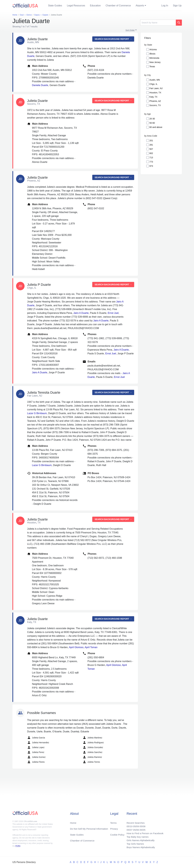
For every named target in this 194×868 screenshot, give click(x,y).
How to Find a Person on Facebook (144, 833)
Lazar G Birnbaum (37, 413)
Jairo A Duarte (81, 313)
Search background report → (113, 39)
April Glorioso (76, 647)
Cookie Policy (117, 834)
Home (73, 822)
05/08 (142, 825)
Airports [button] (140, 6)
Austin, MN (155, 80)
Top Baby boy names (137, 836)
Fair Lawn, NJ (156, 88)
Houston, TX (155, 93)
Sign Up (177, 6)
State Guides (55, 6)
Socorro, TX (155, 105)
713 (151, 158)
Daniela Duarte (40, 85)
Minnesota (154, 58)
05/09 (135, 825)
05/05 (142, 829)
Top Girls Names (134, 843)
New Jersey (155, 62)
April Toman (91, 647)
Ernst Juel (113, 313)
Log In (165, 6)
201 (151, 141)
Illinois (152, 54)
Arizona (153, 49)
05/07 (128, 829)
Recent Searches (135, 822)
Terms (113, 822)
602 (151, 153)
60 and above (156, 127)
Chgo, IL (153, 84)
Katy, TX (153, 97)
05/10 (128, 825)
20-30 (152, 119)
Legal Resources (76, 6)
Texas (152, 66)
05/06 (135, 829)
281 (151, 145)
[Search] (158, 23)
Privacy (114, 828)
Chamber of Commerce (118, 6)
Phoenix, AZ (155, 101)
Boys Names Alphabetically (140, 847)
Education (95, 6)
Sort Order (130, 30)
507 (151, 149)
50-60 (152, 123)
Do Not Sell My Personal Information (90, 828)
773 (151, 162)
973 (151, 166)
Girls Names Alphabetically (140, 840)
